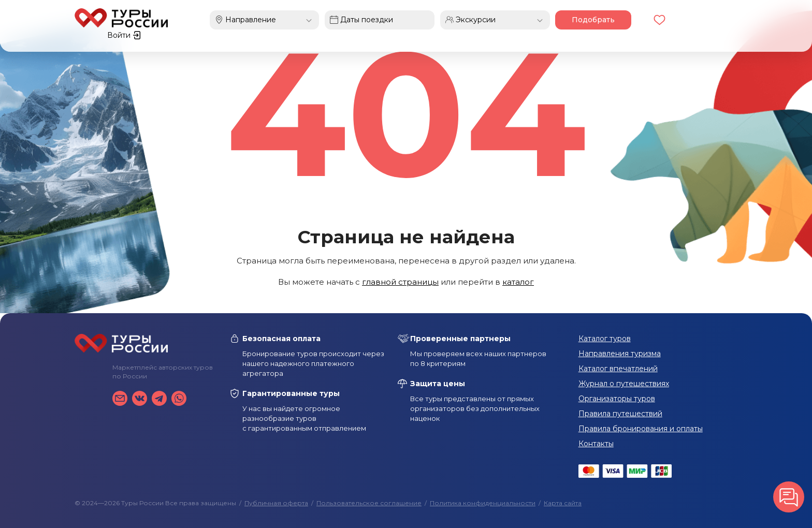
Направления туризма (620, 354)
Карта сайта (563, 503)
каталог (518, 282)
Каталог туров (605, 339)
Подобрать (586, 20)
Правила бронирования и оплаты (641, 429)
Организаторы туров (617, 399)
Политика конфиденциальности (483, 503)
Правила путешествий (620, 414)
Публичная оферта (276, 503)
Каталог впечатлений (618, 369)
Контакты (596, 444)
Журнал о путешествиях (624, 384)
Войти (721, 20)
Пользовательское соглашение (369, 503)
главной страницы (400, 282)
